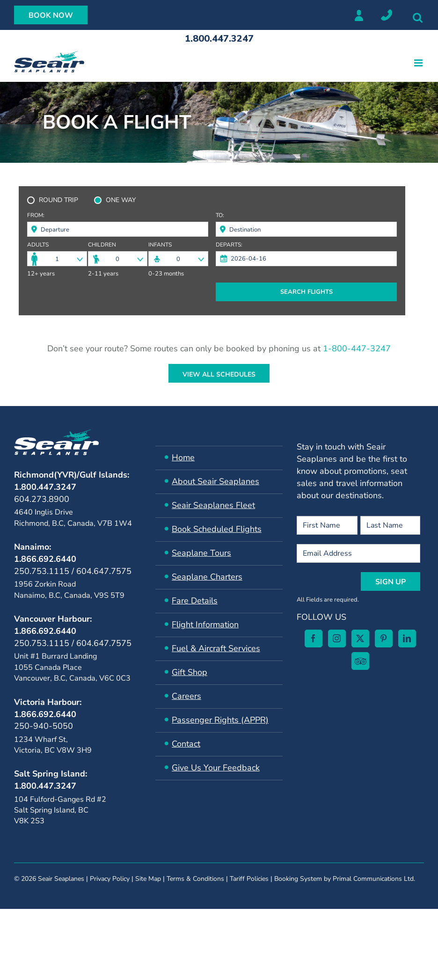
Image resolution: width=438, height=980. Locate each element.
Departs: (229, 245)
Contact (186, 744)
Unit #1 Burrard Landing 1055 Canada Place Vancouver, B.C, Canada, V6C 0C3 (72, 667)
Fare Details (195, 601)
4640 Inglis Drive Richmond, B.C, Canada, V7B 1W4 (73, 518)
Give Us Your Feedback (216, 768)
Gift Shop (190, 672)
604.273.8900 (42, 499)
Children (102, 245)
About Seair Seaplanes (215, 481)
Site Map (148, 962)
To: (220, 215)
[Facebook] (31, 879)
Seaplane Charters (207, 577)
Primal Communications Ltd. (374, 962)
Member (358, 15)
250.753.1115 (42, 571)
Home (183, 457)
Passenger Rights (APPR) (220, 720)
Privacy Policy (110, 962)
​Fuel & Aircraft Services (216, 648)
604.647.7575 (104, 571)
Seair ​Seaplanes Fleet (213, 505)
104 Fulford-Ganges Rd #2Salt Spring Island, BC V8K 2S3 (60, 810)
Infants (160, 245)
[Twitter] (78, 879)
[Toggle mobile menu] (419, 63)
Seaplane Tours (201, 553)
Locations (387, 15)
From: (36, 215)
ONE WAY (121, 200)
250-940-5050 (44, 726)
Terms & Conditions (195, 962)
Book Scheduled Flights (217, 529)
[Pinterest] (101, 879)
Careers (186, 696)
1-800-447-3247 (357, 348)
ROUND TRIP (58, 200)
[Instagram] (54, 879)
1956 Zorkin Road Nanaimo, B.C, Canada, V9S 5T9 (69, 590)
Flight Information (205, 624)
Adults (38, 245)
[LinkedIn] (124, 879)
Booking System (298, 962)
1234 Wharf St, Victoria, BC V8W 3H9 (53, 745)
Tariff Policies (249, 962)
